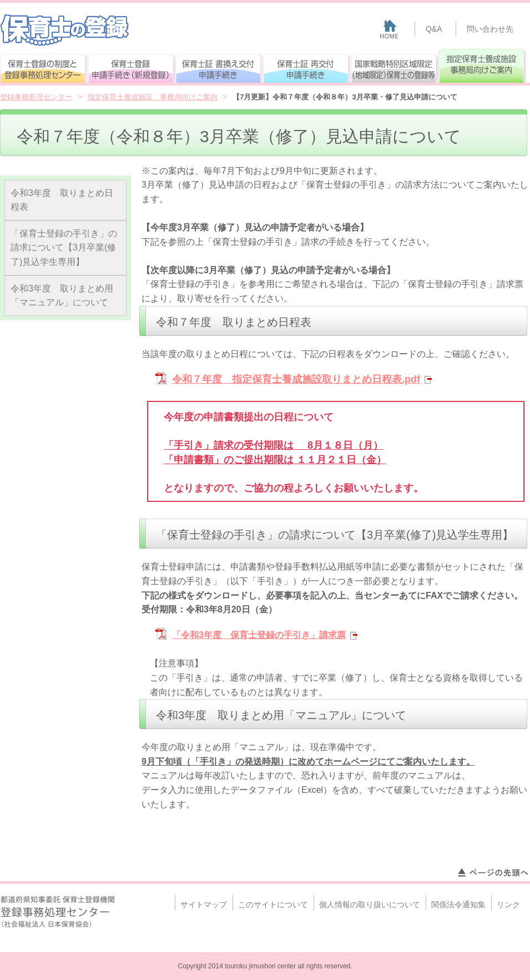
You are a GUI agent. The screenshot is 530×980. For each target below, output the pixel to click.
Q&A (434, 29)
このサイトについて (273, 904)
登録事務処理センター (36, 97)
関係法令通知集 (458, 904)
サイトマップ (204, 904)
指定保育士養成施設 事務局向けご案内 (482, 66)
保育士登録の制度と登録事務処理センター (44, 66)
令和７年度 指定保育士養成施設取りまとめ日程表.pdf (296, 379)
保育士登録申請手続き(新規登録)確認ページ (132, 66)
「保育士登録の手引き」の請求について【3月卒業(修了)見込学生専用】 (64, 248)
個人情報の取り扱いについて (370, 904)
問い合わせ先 (490, 29)
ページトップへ (493, 873)
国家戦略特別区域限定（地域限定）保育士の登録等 (395, 66)
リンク (508, 904)
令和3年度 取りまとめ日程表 (62, 200)
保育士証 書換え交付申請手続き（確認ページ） (219, 66)
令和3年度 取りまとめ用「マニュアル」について (62, 296)
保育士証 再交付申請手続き (307, 66)
